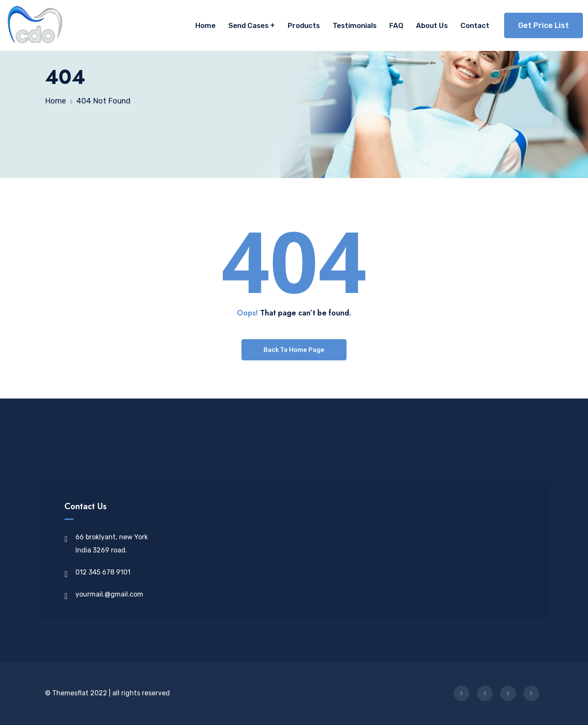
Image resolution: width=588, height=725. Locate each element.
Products (304, 25)
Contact (475, 25)
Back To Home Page (294, 350)
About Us (432, 25)
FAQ (396, 25)
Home (205, 25)
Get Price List (544, 25)
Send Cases (248, 25)
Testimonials (355, 25)
